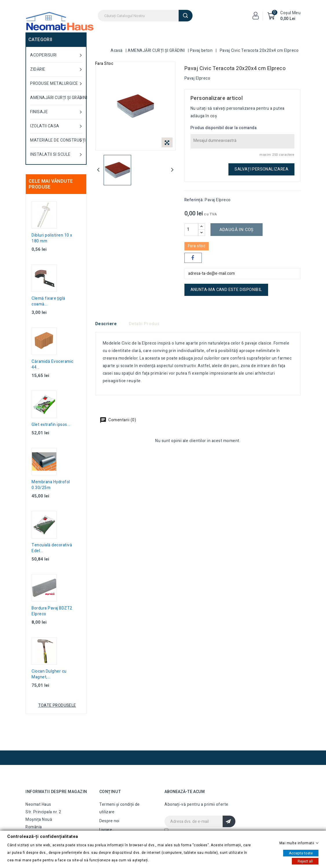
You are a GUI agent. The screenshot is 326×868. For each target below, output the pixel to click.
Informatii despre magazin (56, 792)
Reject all (305, 861)
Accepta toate (301, 853)
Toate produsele (57, 705)
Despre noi (109, 821)
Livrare (106, 830)
